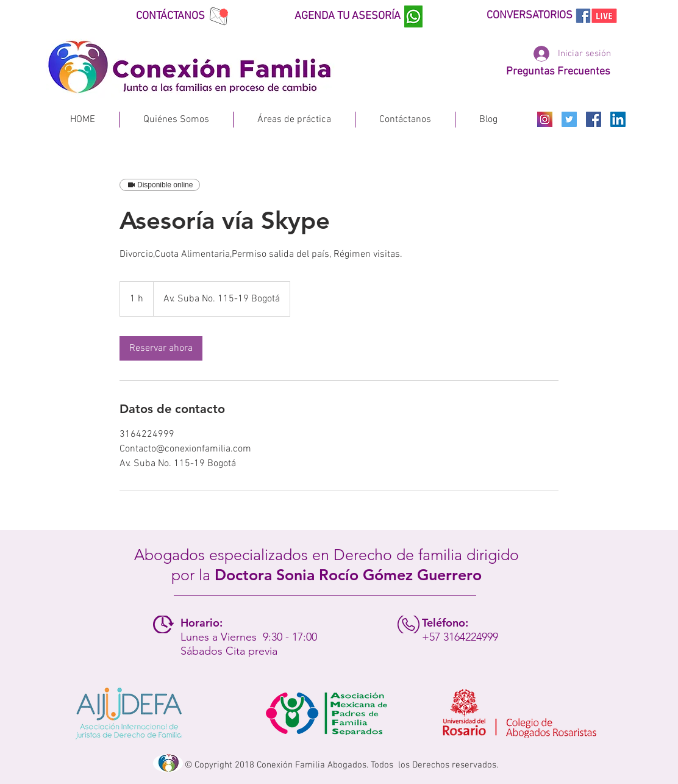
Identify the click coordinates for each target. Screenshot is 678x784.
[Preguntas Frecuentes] (558, 72)
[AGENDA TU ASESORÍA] (356, 16)
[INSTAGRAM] (545, 119)
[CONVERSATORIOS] (548, 16)
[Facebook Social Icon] (594, 119)
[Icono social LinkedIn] (618, 119)
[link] (161, 348)
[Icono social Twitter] (569, 119)
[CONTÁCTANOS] (181, 16)
